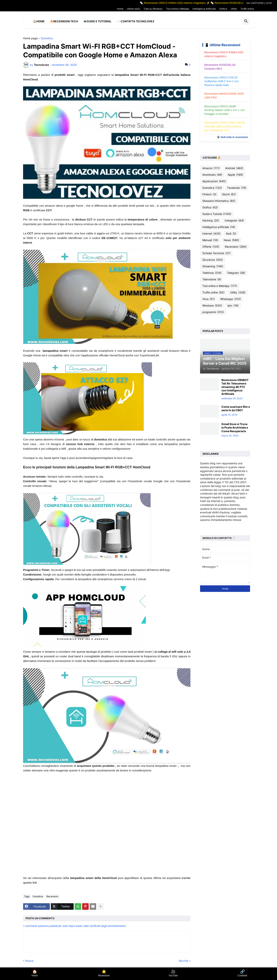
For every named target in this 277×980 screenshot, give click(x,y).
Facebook (237, 188)
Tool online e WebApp (178, 9)
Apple (235, 175)
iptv (233, 306)
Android (234, 168)
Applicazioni (214, 181)
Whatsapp (231, 299)
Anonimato (212, 175)
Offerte (211, 247)
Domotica (47, 38)
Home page (30, 38)
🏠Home (39, 21)
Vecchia (183, 961)
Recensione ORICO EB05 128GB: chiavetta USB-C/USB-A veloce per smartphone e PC (225, 126)
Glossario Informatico (219, 201)
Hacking (211, 221)
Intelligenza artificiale (219, 227)
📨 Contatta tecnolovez (136, 21)
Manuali (210, 240)
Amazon (211, 168)
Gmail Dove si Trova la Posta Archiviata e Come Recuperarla (235, 427)
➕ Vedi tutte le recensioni (232, 137)
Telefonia (212, 273)
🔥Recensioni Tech (64, 21)
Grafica (223, 9)
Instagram (234, 221)
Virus (209, 299)
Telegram (236, 273)
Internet (211, 234)
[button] (246, 21)
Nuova (29, 961)
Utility (234, 9)
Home (120, 9)
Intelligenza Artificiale (204, 9)
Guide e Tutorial (217, 214)
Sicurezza (213, 260)
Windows (212, 306)
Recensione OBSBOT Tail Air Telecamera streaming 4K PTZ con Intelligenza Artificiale (235, 387)
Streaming (213, 266)
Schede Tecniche (216, 253)
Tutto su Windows (153, 9)
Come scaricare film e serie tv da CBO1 (236, 408)
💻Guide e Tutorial (97, 21)
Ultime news (133, 9)
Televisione (212, 279)
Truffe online (247, 9)
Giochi (229, 194)
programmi (213, 312)
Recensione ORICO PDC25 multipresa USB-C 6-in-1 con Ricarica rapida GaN (221, 81)
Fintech (209, 194)
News (231, 240)
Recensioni (52, 896)
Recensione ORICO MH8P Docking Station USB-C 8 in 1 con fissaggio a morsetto (224, 110)
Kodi (231, 234)
